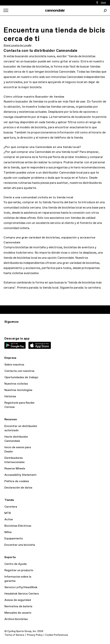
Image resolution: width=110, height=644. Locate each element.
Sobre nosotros (14, 365)
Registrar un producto (19, 570)
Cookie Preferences (57, 635)
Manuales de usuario (18, 613)
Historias (10, 396)
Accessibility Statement (20, 475)
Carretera (11, 507)
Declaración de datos (18, 488)
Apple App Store (40, 345)
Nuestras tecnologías (18, 390)
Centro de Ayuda (16, 564)
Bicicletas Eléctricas (18, 526)
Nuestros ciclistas (16, 384)
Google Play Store (15, 345)
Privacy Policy (35, 635)
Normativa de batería (18, 606)
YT (30, 328)
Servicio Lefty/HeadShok (21, 587)
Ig (7, 328)
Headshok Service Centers (22, 594)
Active (9, 519)
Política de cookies (17, 481)
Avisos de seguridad (18, 600)
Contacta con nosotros (19, 371)
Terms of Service (14, 635)
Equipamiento (14, 539)
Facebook (22, 328)
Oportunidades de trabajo (21, 377)
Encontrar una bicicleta (20, 545)
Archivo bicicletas (16, 619)
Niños (8, 532)
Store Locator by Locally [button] (17, 45)
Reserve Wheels (15, 469)
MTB (8, 513)
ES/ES (103, 3)
